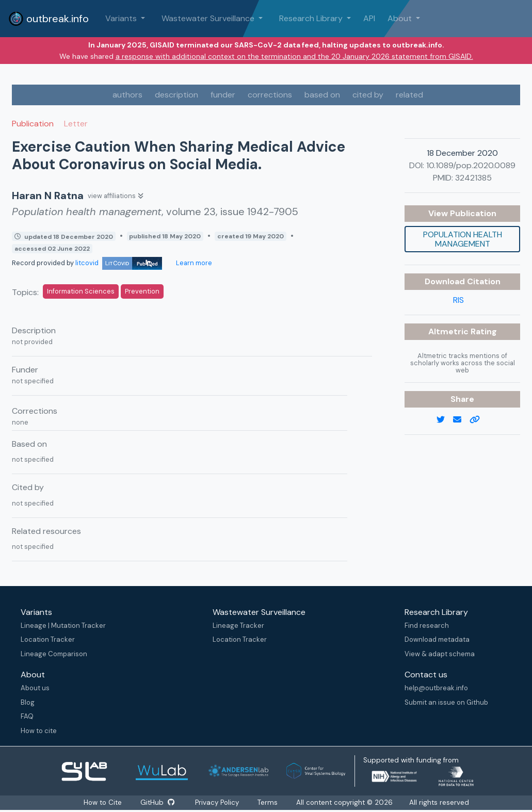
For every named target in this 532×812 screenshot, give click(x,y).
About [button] (401, 18)
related (409, 95)
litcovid (119, 263)
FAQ (27, 716)
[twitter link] (445, 420)
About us (35, 688)
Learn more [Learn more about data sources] (193, 263)
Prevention (142, 291)
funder (223, 95)
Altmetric (449, 331)
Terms (268, 802)
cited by (368, 95)
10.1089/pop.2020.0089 (471, 165)
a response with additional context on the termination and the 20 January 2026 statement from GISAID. (294, 56)
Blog (28, 702)
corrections (270, 95)
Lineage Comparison (54, 654)
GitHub (157, 802)
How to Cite (103, 802)
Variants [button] (122, 18)
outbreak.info (49, 19)
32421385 (473, 178)
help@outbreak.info (436, 688)
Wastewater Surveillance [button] (209, 18)
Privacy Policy (217, 802)
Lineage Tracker (238, 626)
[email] (461, 420)
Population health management (463, 239)
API (369, 18)
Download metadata (437, 639)
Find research (427, 626)
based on (322, 95)
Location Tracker (48, 639)
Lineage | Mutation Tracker (63, 626)
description (176, 95)
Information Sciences (81, 291)
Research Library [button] (312, 18)
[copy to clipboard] (479, 420)
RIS (458, 300)
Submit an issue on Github (446, 702)
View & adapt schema (440, 654)
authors (127, 95)
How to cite (39, 731)
